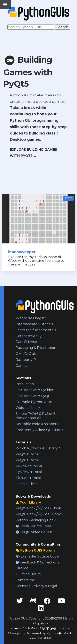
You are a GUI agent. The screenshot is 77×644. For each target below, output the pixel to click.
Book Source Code (33, 526)
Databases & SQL (29, 336)
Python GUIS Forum (35, 550)
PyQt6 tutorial (27, 460)
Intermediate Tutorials (34, 324)
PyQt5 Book (26, 508)
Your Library (28, 502)
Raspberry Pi (26, 360)
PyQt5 (68, 198)
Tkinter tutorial (28, 478)
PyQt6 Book (26, 514)
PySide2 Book (50, 508)
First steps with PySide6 (35, 390)
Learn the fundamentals (36, 330)
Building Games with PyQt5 (28, 72)
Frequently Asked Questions (39, 430)
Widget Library (28, 408)
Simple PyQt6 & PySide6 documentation (35, 416)
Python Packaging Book (36, 520)
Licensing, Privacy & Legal (36, 586)
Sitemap (65, 628)
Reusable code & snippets (37, 424)
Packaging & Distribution (36, 348)
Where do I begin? (31, 318)
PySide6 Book (49, 514)
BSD (40, 638)
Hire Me (22, 568)
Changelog (16, 633)
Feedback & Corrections (37, 562)
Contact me (25, 580)
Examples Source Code (37, 556)
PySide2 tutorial (29, 466)
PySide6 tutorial (29, 472)
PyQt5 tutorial (27, 454)
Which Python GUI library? (38, 448)
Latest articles (27, 484)
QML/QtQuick (27, 354)
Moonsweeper (22, 252)
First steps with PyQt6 (33, 396)
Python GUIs (18, 618)
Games (21, 366)
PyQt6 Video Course (34, 532)
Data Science (26, 342)
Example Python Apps (34, 402)
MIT (50, 638)
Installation (25, 384)
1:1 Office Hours (28, 574)
